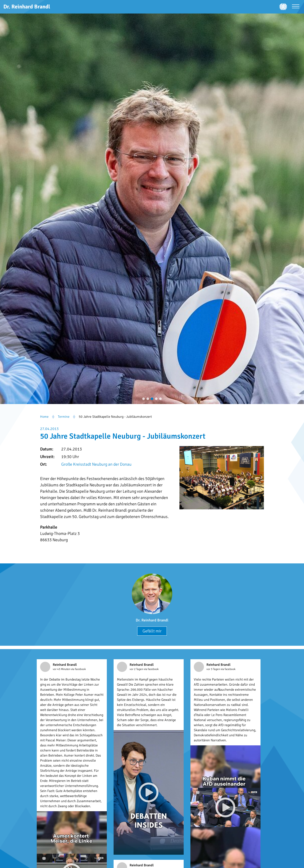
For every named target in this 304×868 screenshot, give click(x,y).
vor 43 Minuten (62, 669)
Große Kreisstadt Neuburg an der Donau (96, 464)
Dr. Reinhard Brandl (152, 620)
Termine (64, 417)
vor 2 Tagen (137, 669)
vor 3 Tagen (214, 669)
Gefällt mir (152, 631)
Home (44, 417)
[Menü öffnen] (296, 7)
